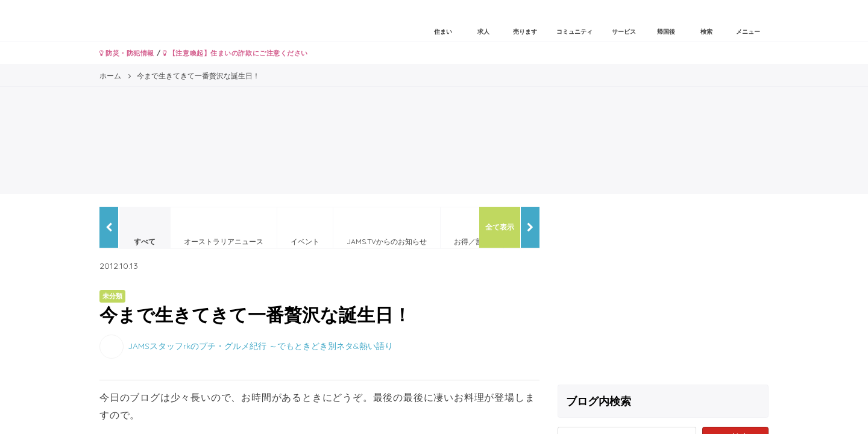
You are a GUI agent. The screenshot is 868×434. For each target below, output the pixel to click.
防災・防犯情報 (127, 53)
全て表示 (500, 227)
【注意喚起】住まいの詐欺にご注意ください (235, 53)
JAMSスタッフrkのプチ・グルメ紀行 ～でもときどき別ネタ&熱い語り (260, 345)
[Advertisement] (663, 291)
